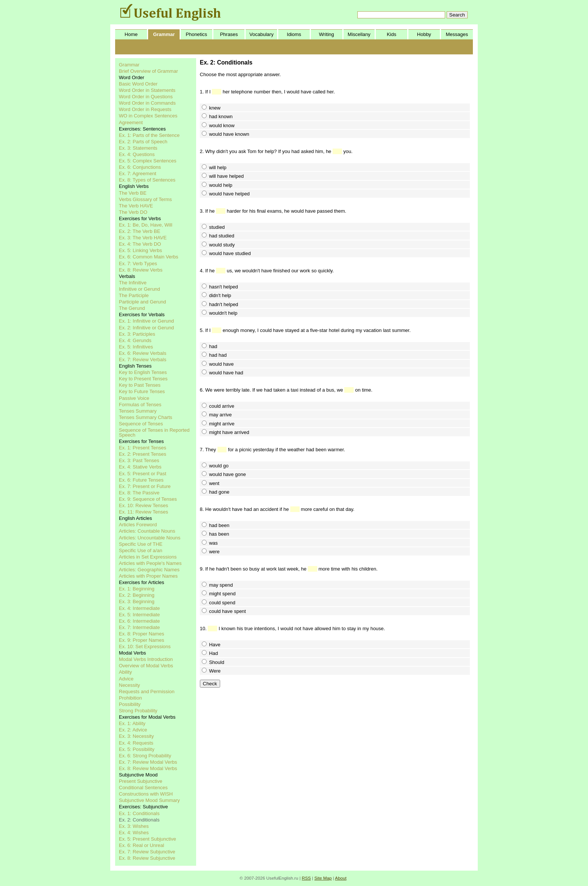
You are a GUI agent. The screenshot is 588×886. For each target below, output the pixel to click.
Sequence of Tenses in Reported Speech (154, 432)
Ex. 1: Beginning (137, 589)
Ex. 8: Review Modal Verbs (148, 768)
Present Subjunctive (141, 781)
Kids (391, 34)
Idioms (294, 34)
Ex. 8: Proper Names (142, 634)
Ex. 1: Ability (132, 723)
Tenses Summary (138, 411)
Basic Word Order (138, 84)
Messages (457, 34)
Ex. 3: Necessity (136, 736)
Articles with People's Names (150, 563)
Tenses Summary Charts (145, 417)
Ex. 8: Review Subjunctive (147, 858)
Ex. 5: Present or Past (142, 474)
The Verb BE (133, 193)
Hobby (424, 34)
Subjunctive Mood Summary (149, 800)
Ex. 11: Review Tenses (143, 512)
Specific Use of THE (141, 544)
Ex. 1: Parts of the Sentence (149, 135)
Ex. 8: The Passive (139, 493)
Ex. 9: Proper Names (142, 640)
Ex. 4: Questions (137, 154)
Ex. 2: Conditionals (139, 820)
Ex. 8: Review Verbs (141, 270)
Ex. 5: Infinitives (136, 347)
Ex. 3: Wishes (134, 826)
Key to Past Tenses (140, 385)
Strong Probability (138, 711)
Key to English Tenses (143, 372)
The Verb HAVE (136, 206)
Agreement (131, 122)
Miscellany (359, 34)
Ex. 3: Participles (137, 334)
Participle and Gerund (142, 302)
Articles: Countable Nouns (147, 531)
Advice (126, 679)
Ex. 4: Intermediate (139, 608)
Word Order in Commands (147, 103)
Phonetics (196, 34)
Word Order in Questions (146, 97)
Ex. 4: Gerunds (135, 340)
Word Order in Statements (147, 90)
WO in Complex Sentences (148, 116)
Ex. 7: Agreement (138, 173)
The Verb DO (133, 212)
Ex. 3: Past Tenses (139, 460)
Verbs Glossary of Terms (145, 199)
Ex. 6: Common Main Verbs (148, 257)
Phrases (229, 34)
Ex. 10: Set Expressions (145, 646)
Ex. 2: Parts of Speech (143, 142)
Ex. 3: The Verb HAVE (143, 238)
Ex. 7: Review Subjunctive (147, 852)
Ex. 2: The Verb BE (139, 231)
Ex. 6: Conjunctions (140, 167)
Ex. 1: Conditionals (139, 813)
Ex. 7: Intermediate (139, 627)
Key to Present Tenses (143, 379)
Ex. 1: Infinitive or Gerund (146, 321)
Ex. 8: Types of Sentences (147, 180)
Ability (125, 672)
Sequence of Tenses (141, 424)
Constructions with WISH (146, 794)
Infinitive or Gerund (139, 289)
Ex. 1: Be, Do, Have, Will (145, 225)
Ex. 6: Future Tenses (141, 480)
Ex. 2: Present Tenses (142, 454)
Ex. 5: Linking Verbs (140, 250)
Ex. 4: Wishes (134, 833)
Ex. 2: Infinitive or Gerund (146, 328)
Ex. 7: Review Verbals (142, 360)
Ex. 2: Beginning (137, 595)
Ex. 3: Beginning (137, 601)
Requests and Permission (147, 692)
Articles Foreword (138, 525)
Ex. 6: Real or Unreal (142, 845)
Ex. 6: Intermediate (139, 621)
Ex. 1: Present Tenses (142, 448)
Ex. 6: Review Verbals (142, 353)
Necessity (129, 685)
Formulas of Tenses (140, 405)
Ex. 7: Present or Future (145, 486)
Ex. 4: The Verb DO (140, 244)
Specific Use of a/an (141, 550)
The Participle (134, 295)
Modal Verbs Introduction (146, 659)
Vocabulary (261, 34)
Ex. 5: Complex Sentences (148, 161)
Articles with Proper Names (148, 576)
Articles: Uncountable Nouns (150, 538)
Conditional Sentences (143, 788)
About (341, 878)
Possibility (130, 704)
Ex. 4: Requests (136, 743)
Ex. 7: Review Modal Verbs (148, 762)
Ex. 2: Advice (133, 730)
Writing (327, 34)
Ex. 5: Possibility (137, 749)
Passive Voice (134, 398)
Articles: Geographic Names (149, 570)
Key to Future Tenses (142, 391)
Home (131, 34)
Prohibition (130, 698)
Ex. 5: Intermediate (139, 615)
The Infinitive (133, 283)
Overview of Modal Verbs (146, 666)
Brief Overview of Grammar (148, 71)
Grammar (164, 34)
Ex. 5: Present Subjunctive (147, 839)
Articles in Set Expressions (148, 557)
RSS (306, 878)
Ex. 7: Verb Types (138, 264)
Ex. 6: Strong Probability (145, 756)
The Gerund (132, 308)
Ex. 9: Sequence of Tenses (148, 499)
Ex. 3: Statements (138, 148)
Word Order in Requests (145, 109)
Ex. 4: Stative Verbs (140, 467)
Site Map (323, 878)
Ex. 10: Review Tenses (143, 505)
